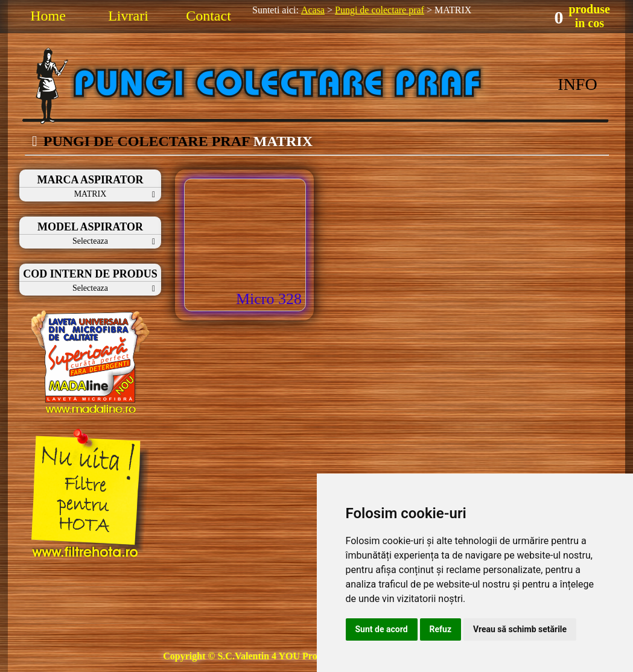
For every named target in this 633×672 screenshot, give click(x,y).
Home (48, 16)
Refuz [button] (441, 629)
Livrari (128, 16)
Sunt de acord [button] (382, 629)
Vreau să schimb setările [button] (520, 629)
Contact (208, 16)
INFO (577, 84)
